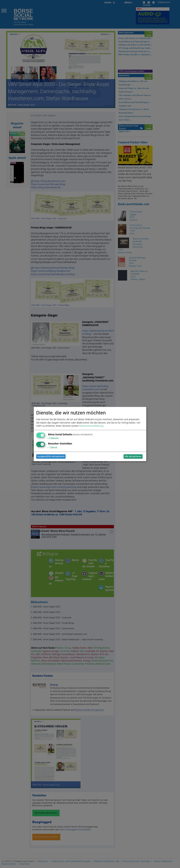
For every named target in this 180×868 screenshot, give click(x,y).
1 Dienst (52, 447)
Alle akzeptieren (133, 457)
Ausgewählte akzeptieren (51, 457)
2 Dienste (53, 438)
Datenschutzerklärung (91, 426)
